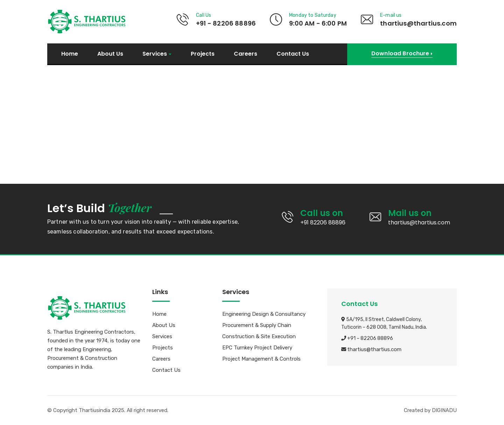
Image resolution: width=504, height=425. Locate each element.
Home (70, 54)
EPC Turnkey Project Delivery (257, 348)
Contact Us (293, 54)
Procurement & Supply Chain (257, 326)
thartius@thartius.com (374, 350)
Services (155, 54)
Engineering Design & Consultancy (264, 314)
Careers (246, 54)
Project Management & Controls (261, 359)
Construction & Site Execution (259, 337)
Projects (203, 54)
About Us (110, 54)
